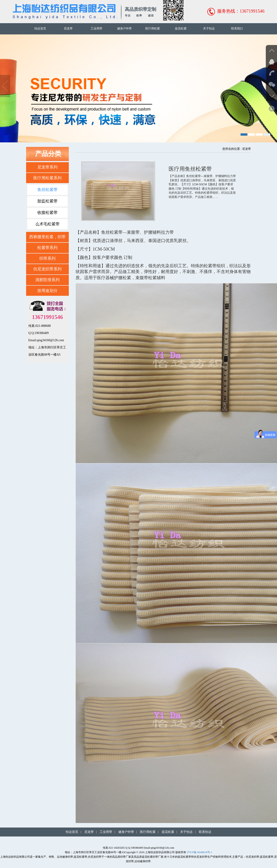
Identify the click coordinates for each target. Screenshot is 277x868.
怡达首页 (40, 28)
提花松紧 (181, 28)
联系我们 (237, 28)
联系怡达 (205, 832)
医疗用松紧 (153, 28)
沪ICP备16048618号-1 (200, 852)
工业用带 (96, 28)
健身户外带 (124, 28)
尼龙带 (68, 28)
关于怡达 (209, 28)
